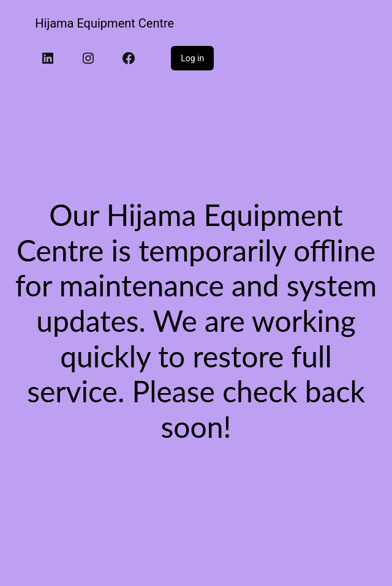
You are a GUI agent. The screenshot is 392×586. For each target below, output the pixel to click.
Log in (192, 58)
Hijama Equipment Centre (104, 23)
